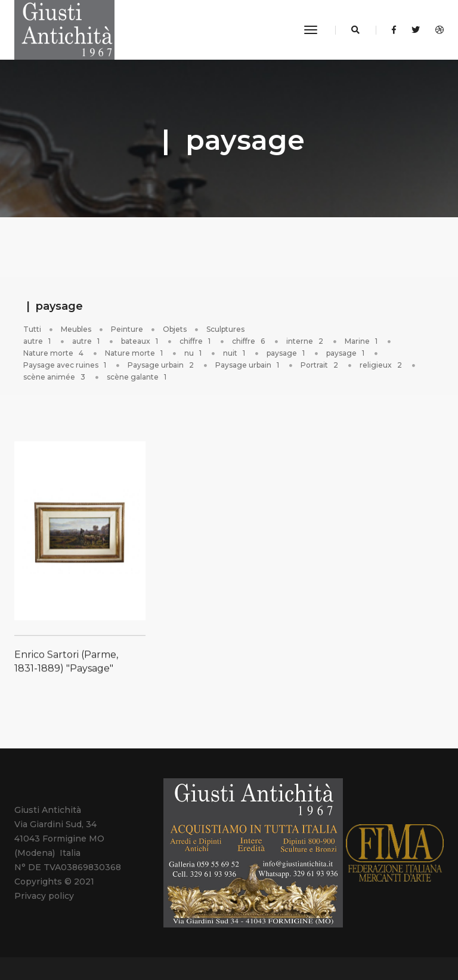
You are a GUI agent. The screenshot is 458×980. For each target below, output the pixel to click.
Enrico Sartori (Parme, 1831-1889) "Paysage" (66, 672)
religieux (382, 365)
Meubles (76, 329)
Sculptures (225, 329)
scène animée (55, 377)
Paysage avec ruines (66, 365)
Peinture (127, 329)
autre (38, 341)
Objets (175, 329)
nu (194, 353)
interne (306, 341)
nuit (235, 353)
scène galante (137, 377)
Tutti (32, 329)
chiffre (196, 341)
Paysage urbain (162, 365)
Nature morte (54, 353)
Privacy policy (44, 896)
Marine (362, 341)
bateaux (140, 341)
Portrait (320, 365)
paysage (287, 353)
